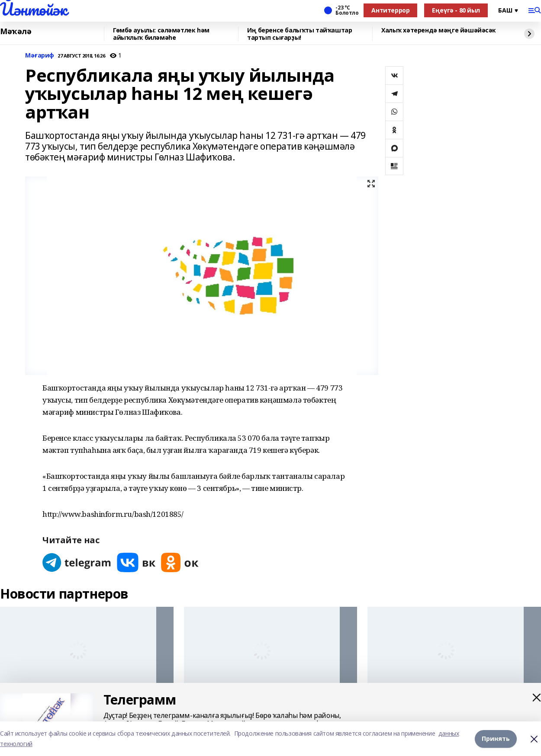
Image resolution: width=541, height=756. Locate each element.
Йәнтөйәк (34, 9)
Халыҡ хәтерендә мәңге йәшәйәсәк (439, 30)
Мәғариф (40, 56)
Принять (496, 738)
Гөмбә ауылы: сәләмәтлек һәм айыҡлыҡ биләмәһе (161, 34)
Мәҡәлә (16, 32)
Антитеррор (390, 10)
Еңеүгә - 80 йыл (456, 10)
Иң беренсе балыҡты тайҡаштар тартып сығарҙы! (299, 34)
